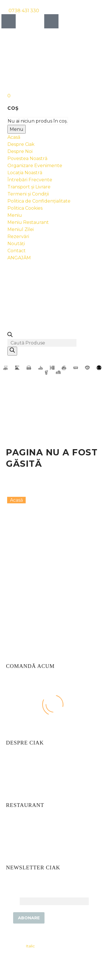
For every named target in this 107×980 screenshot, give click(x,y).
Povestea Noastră (27, 158)
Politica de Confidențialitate (39, 201)
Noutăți (16, 244)
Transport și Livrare (29, 187)
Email (12, 901)
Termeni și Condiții (28, 194)
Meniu (15, 215)
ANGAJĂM (19, 258)
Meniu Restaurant (28, 222)
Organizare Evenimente (35, 166)
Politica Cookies (25, 208)
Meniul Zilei (21, 229)
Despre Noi (20, 151)
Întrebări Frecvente (30, 180)
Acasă (14, 137)
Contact (17, 251)
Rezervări (18, 236)
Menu (17, 129)
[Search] (12, 351)
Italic (30, 946)
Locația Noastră (25, 173)
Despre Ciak (21, 144)
